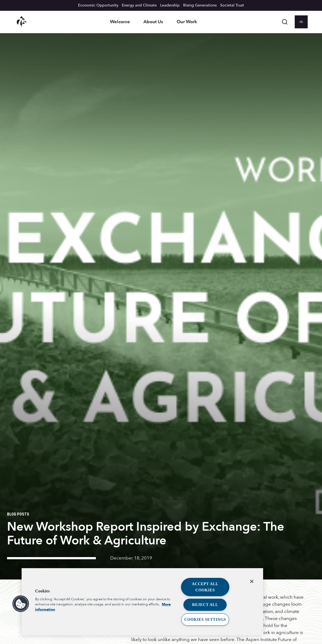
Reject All (205, 605)
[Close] (252, 581)
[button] (21, 604)
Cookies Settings (205, 619)
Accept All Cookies (205, 587)
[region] (142, 602)
